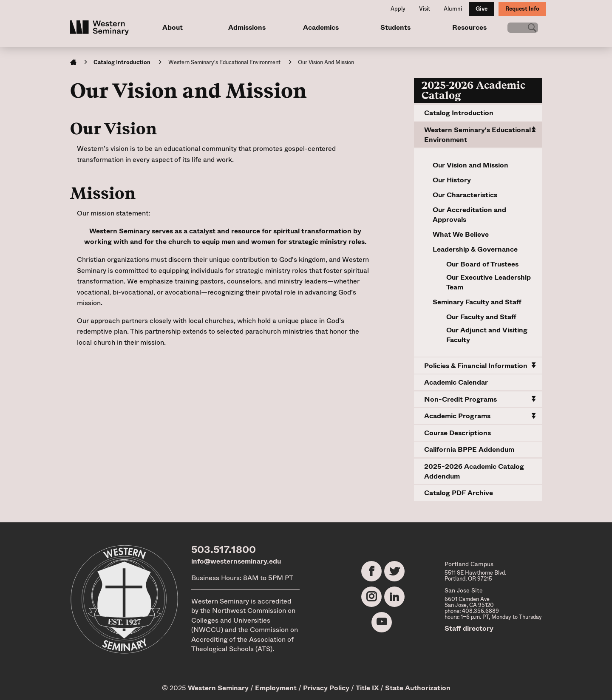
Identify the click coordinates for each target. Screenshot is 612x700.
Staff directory (469, 628)
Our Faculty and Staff (481, 317)
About (172, 27)
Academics (318, 27)
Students (391, 27)
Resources (464, 27)
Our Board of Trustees (482, 264)
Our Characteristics (465, 195)
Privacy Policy (326, 688)
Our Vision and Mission (470, 165)
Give (482, 9)
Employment (276, 688)
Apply (398, 9)
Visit (425, 9)
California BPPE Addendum (469, 449)
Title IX (367, 688)
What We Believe (461, 234)
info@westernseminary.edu (236, 561)
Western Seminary (218, 688)
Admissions (245, 27)
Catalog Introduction (122, 62)
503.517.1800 (224, 550)
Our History (452, 180)
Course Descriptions (458, 433)
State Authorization (418, 688)
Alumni (453, 9)
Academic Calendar (456, 382)
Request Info (522, 9)
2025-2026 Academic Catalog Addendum (474, 471)
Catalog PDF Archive (459, 493)
